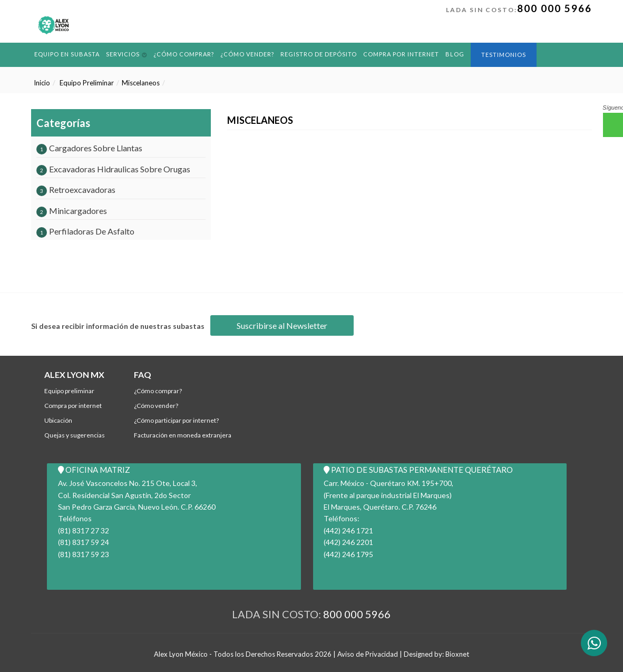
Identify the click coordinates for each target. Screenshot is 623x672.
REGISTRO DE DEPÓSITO (319, 54)
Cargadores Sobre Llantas (89, 148)
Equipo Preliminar (87, 83)
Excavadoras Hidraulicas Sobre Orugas (113, 169)
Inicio (42, 83)
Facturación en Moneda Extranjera (183, 435)
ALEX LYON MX (74, 374)
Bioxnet (457, 654)
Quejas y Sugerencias (75, 435)
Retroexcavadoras (76, 189)
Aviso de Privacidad (368, 654)
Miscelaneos (141, 83)
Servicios (123, 54)
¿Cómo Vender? (247, 54)
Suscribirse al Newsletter (282, 325)
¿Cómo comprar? (184, 54)
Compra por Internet (401, 54)
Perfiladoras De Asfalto (85, 231)
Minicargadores (72, 211)
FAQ (143, 374)
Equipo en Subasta (67, 54)
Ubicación (58, 420)
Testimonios (504, 55)
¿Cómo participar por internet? (176, 420)
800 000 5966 (554, 8)
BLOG (455, 54)
